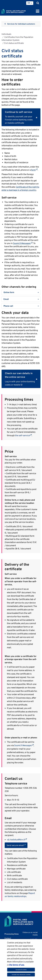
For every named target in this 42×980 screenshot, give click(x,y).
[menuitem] (30, 3)
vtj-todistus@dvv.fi (17, 840)
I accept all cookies (21, 970)
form (34, 170)
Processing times (12, 934)
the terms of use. (17, 965)
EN (29, 3)
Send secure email (17, 845)
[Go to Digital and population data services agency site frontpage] (19, 11)
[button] (21, 292)
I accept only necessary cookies (21, 974)
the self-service (23, 435)
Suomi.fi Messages (23, 243)
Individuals (6, 34)
